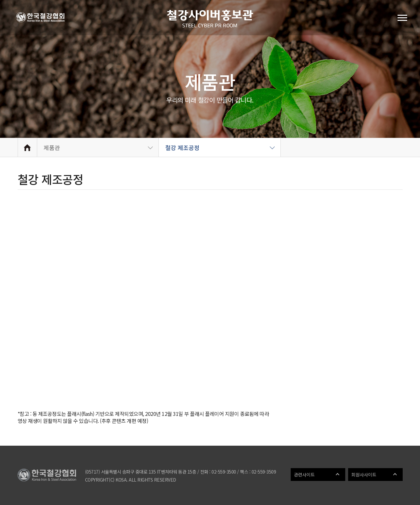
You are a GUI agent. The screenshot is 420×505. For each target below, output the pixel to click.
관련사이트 (304, 475)
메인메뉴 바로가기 (0, 0)
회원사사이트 (364, 475)
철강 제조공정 (182, 147)
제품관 (52, 147)
